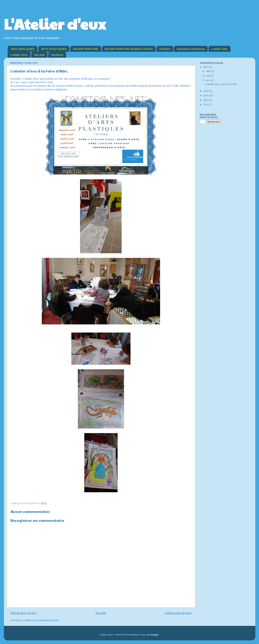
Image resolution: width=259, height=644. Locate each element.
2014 (206, 100)
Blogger (155, 635)
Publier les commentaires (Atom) (42, 620)
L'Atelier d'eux (55, 24)
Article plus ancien (178, 613)
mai (208, 76)
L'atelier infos (219, 49)
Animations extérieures (191, 49)
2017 (206, 67)
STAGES (165, 49)
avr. (208, 80)
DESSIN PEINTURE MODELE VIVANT (129, 49)
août (209, 71)
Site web (39, 55)
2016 (206, 91)
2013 (206, 105)
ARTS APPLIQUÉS (23, 49)
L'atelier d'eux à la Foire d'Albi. (221, 84)
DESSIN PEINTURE (86, 49)
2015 (206, 96)
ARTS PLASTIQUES (54, 49)
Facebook (57, 55)
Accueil (101, 613)
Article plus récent (23, 613)
